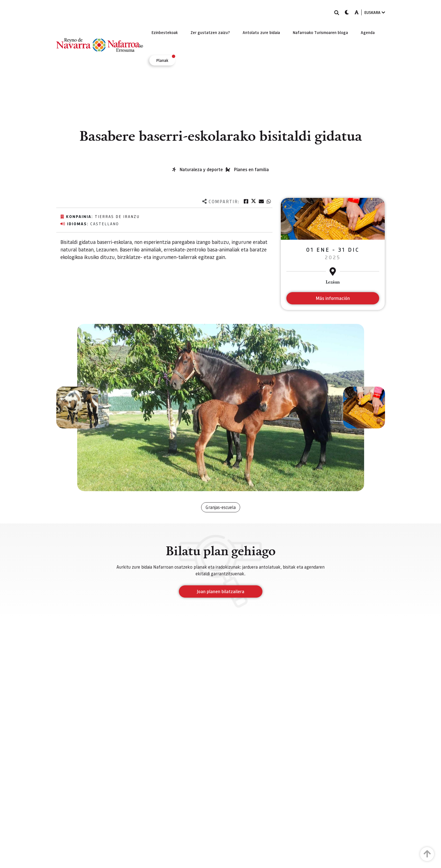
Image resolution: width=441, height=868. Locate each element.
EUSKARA (375, 12)
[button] (77, 408)
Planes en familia (251, 169)
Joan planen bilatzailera (220, 591)
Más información (333, 298)
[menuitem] (165, 32)
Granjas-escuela (221, 507)
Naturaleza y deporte (201, 169)
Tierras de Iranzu (117, 216)
